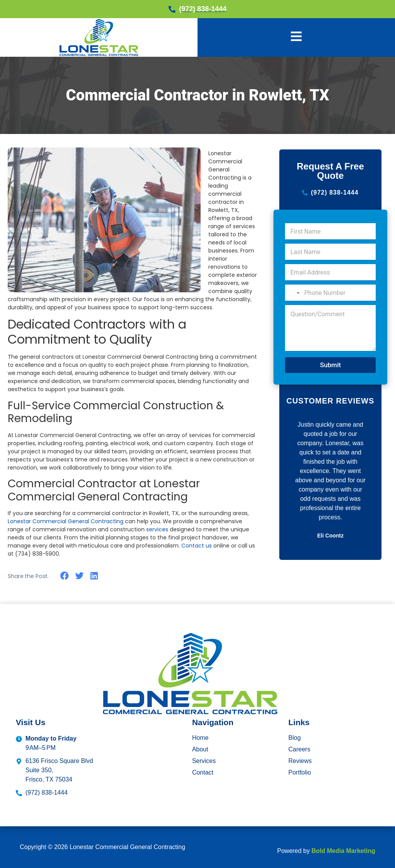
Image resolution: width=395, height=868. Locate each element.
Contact (203, 772)
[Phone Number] (330, 293)
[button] (65, 576)
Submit (330, 365)
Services (204, 761)
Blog (295, 738)
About (200, 749)
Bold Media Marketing (343, 851)
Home (200, 738)
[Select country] (294, 293)
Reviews (300, 761)
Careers (300, 749)
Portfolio (300, 772)
